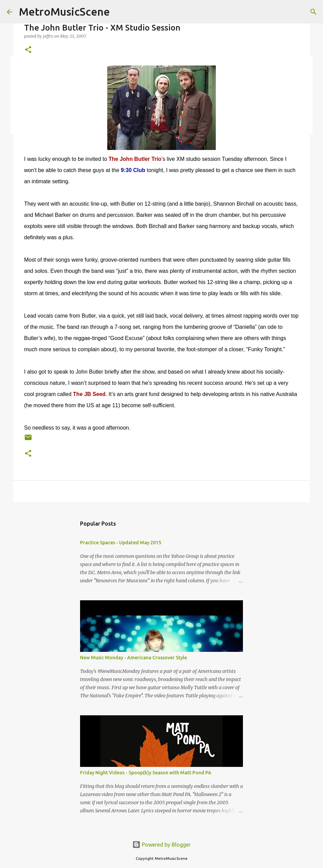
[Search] (313, 12)
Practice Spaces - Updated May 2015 (121, 543)
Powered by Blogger (161, 845)
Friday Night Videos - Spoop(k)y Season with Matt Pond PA (146, 773)
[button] (28, 50)
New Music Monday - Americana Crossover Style (134, 658)
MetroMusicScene (64, 12)
